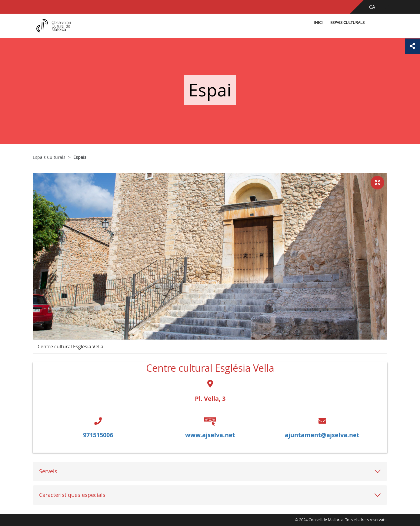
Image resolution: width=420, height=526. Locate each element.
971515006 (98, 435)
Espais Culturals (347, 23)
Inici (318, 23)
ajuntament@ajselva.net (322, 435)
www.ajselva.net (210, 435)
